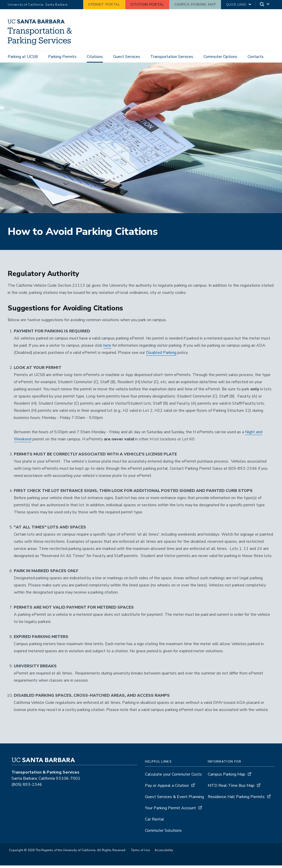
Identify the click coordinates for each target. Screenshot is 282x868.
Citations (95, 57)
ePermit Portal (104, 4)
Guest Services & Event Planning (174, 799)
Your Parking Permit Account (170, 811)
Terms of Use (140, 853)
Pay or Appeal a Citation (167, 788)
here (107, 348)
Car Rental (155, 822)
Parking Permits (62, 57)
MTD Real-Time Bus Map (231, 788)
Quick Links (236, 5)
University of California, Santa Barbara (38, 5)
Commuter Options (220, 57)
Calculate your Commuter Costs (173, 777)
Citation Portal (147, 4)
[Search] (265, 5)
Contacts (256, 57)
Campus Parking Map (195, 4)
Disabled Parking (161, 355)
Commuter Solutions (163, 833)
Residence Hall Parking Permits (236, 799)
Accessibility (164, 853)
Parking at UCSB (23, 57)
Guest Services (127, 57)
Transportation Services (172, 57)
